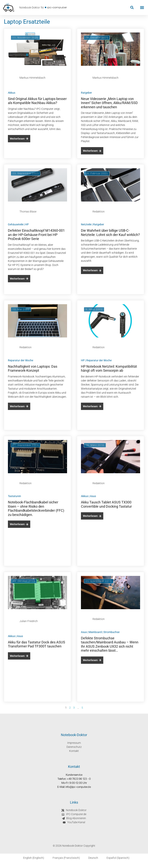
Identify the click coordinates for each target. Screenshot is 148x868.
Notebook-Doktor (30, 7)
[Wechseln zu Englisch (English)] (31, 858)
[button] (132, 8)
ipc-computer (57, 7)
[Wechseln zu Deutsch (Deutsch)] (91, 858)
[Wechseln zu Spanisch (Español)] (116, 858)
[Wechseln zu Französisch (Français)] (64, 858)
